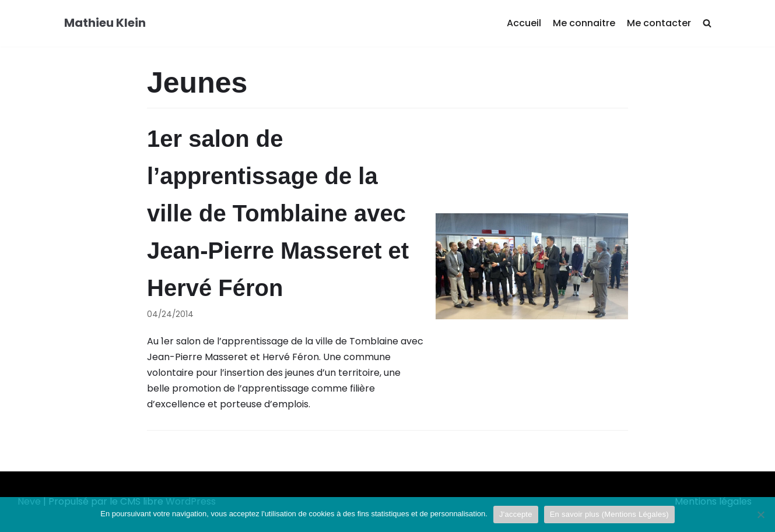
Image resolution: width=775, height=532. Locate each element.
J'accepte (516, 514)
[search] (707, 24)
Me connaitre (584, 23)
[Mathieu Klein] (105, 23)
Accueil (524, 23)
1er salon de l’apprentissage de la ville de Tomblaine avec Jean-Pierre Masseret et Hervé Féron (278, 213)
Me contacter (659, 23)
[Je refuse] (760, 515)
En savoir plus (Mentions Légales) (609, 514)
